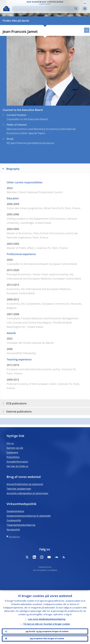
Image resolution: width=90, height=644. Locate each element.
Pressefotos (13, 457)
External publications (16, 411)
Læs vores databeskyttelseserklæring (47, 618)
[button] (85, 3)
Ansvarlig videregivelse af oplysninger (27, 493)
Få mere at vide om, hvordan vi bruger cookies (47, 623)
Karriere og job (15, 448)
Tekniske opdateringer (19, 489)
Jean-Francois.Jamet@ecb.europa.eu (32, 143)
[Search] (44, 9)
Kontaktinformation (17, 462)
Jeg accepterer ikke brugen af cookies (47, 638)
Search (76, 9)
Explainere (12, 452)
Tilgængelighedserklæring (21, 525)
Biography (10, 169)
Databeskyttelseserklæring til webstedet (29, 516)
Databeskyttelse (15, 511)
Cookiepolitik (14, 520)
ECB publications (14, 403)
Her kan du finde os (17, 466)
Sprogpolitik (13, 529)
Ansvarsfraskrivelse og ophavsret (25, 484)
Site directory (14, 537)
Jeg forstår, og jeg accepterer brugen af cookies (47, 631)
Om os (10, 443)
